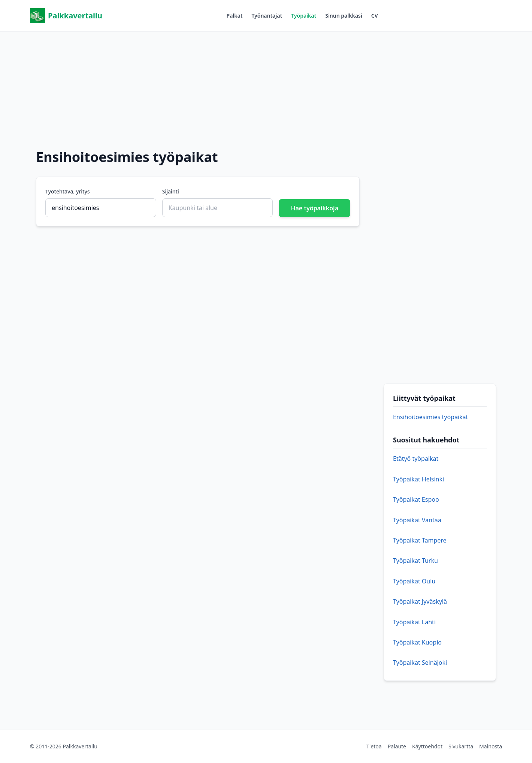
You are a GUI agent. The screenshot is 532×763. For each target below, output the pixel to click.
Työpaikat (304, 16)
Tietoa (374, 746)
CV (375, 16)
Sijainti (171, 191)
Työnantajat (267, 16)
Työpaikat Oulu (414, 581)
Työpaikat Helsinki (418, 479)
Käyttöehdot (427, 746)
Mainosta (491, 746)
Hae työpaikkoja (315, 208)
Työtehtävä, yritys (68, 191)
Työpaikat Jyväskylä (420, 601)
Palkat (235, 16)
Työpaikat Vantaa (417, 520)
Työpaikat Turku (415, 561)
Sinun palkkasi (344, 16)
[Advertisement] (266, 84)
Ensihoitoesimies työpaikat (430, 417)
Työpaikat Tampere (420, 540)
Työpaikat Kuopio (417, 642)
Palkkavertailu (66, 16)
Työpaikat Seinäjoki (420, 663)
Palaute (397, 746)
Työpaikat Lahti (414, 622)
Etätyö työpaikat (416, 459)
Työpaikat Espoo (416, 499)
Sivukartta (461, 746)
